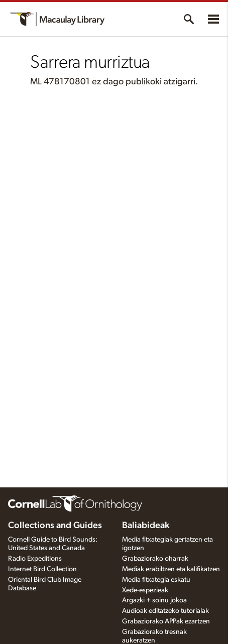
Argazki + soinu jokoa (154, 600)
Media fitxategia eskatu (156, 580)
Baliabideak (146, 526)
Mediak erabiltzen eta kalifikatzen (171, 569)
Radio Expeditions (35, 559)
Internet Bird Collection (42, 569)
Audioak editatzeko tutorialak (165, 611)
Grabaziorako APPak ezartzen (166, 621)
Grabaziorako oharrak (155, 559)
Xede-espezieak (145, 590)
